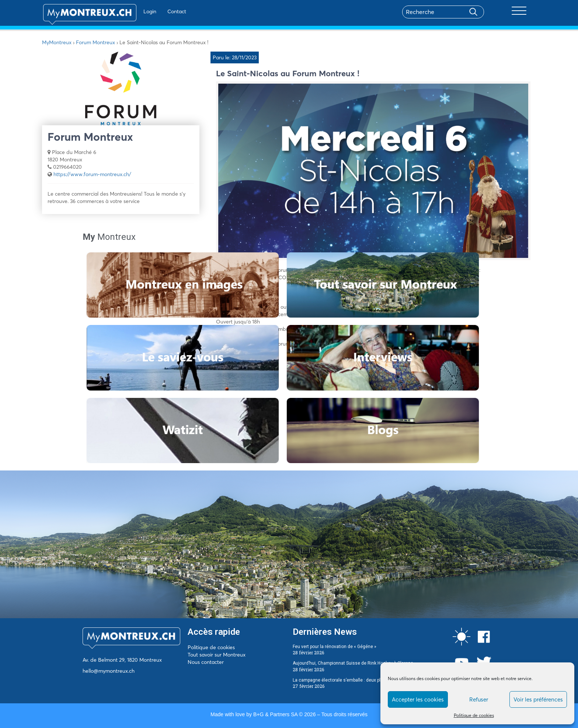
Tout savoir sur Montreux (217, 655)
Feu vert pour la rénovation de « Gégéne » (335, 647)
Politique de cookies (474, 715)
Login (133, 11)
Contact (159, 11)
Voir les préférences (538, 699)
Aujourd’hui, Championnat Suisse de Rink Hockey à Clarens (353, 663)
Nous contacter (206, 662)
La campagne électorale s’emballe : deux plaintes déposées (354, 680)
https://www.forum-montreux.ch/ (92, 174)
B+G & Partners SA (275, 714)
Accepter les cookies (418, 699)
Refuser (479, 699)
